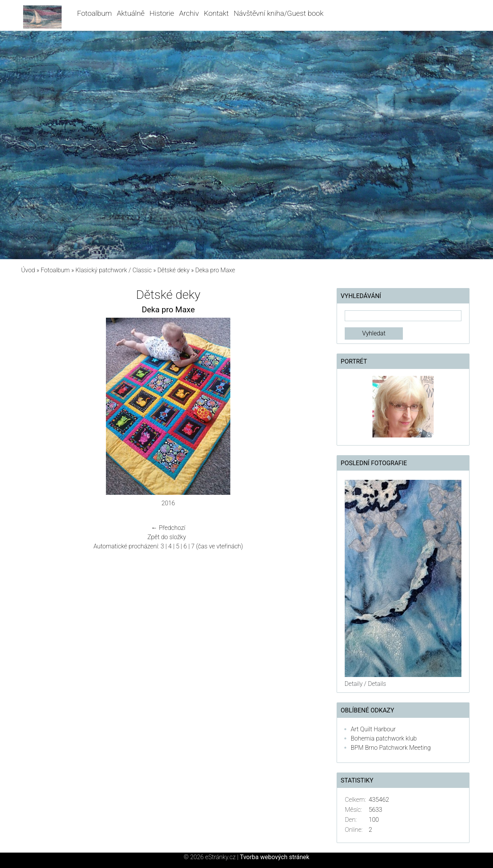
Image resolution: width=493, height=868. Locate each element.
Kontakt (216, 13)
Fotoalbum (94, 13)
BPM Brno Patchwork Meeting (391, 748)
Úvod (28, 270)
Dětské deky (174, 270)
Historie (162, 13)
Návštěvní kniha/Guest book (279, 13)
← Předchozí (168, 528)
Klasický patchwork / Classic (114, 270)
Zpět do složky (167, 537)
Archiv (189, 13)
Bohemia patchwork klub (384, 738)
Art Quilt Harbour (373, 729)
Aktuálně (131, 13)
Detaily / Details (366, 684)
